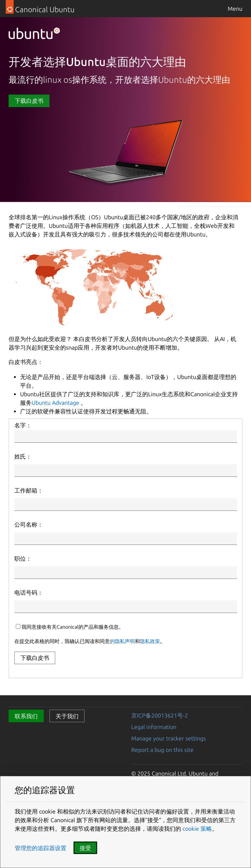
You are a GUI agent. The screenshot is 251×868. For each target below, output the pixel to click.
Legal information (154, 727)
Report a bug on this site (162, 750)
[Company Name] (126, 539)
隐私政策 (150, 641)
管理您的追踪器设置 (41, 848)
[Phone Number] (126, 607)
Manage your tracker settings (169, 738)
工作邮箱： (29, 490)
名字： (23, 425)
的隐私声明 (122, 641)
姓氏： (23, 456)
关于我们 (67, 716)
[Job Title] (126, 573)
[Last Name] (126, 471)
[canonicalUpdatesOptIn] (18, 626)
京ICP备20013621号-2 (160, 715)
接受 (85, 848)
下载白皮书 (29, 101)
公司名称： (29, 524)
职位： (23, 558)
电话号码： (29, 593)
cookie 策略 (196, 829)
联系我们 (26, 716)
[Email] (126, 505)
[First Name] (126, 437)
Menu (235, 9)
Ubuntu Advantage (55, 403)
